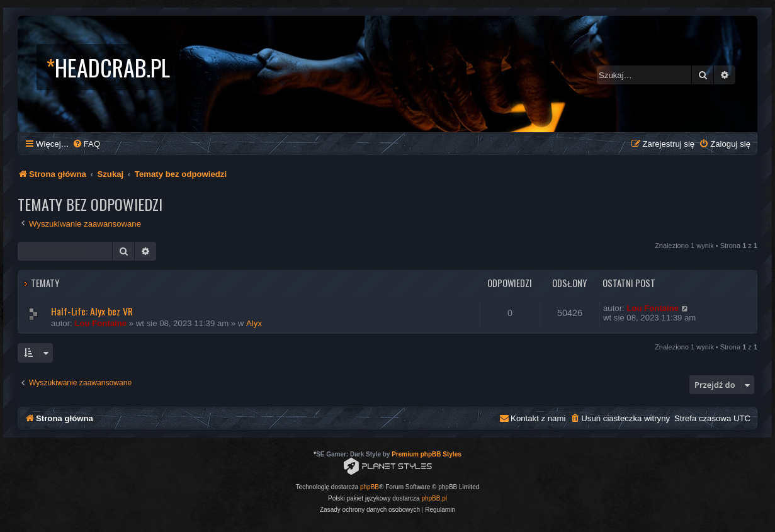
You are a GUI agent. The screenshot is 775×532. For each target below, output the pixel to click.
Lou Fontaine (100, 323)
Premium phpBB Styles (427, 454)
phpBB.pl (434, 498)
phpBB (370, 487)
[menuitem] (86, 144)
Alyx (254, 323)
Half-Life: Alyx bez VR (92, 311)
